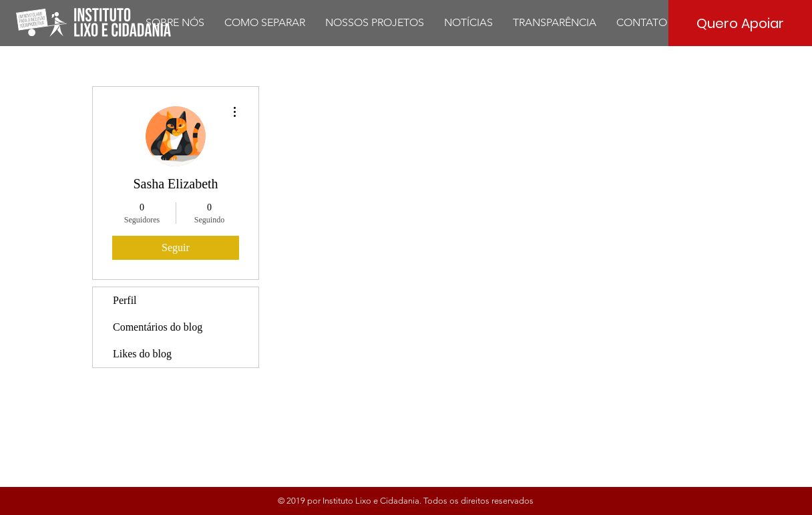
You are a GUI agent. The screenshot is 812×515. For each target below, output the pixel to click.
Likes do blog (142, 354)
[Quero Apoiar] (740, 23)
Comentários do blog (158, 327)
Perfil (125, 300)
